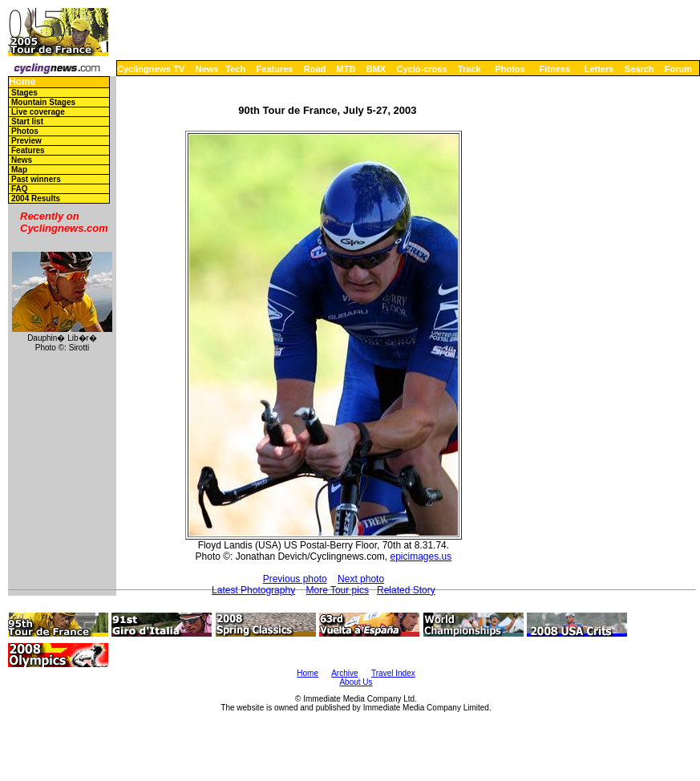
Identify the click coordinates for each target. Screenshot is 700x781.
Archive (344, 673)
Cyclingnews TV (151, 69)
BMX (376, 69)
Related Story (406, 590)
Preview (26, 141)
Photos (510, 69)
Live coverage (38, 112)
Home (22, 82)
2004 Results (36, 198)
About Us (356, 682)
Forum (678, 69)
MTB (346, 69)
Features (275, 69)
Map (19, 170)
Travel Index (393, 673)
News (207, 69)
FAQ (20, 189)
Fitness (554, 69)
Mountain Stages (43, 102)
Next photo (361, 579)
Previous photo (295, 579)
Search (639, 69)
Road (315, 69)
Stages (24, 93)
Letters (599, 69)
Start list (27, 121)
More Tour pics (337, 590)
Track (469, 69)
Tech (235, 69)
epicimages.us (421, 556)
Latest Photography (253, 590)
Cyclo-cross (422, 69)
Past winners (36, 179)
